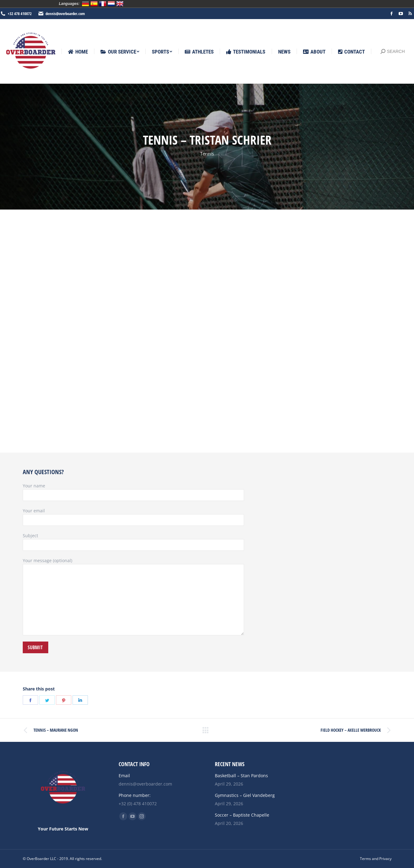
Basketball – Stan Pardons (241, 776)
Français (103, 4)
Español (94, 4)
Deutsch (85, 4)
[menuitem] (78, 52)
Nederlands (111, 4)
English (120, 4)
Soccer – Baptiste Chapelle (242, 815)
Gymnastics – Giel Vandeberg (245, 795)
